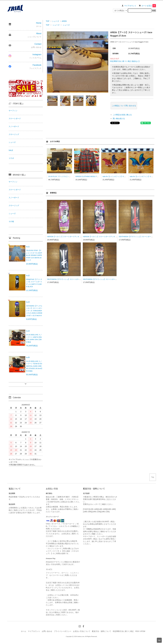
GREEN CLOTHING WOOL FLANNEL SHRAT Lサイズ (95, 176)
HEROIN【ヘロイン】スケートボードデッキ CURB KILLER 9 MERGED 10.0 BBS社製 (114, 237)
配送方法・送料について (102, 631)
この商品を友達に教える (122, 115)
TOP (48, 21)
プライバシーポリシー (63, 631)
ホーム (24, 631)
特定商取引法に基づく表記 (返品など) (125, 61)
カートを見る (149, 6)
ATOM (143, 631)
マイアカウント (130, 6)
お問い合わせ (47, 631)
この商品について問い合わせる (124, 106)
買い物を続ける (119, 119)
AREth (64, 21)
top (159, 640)
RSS (137, 631)
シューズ (56, 21)
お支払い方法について (82, 631)
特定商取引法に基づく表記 (123, 631)
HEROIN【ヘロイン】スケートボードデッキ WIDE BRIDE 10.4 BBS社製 (74, 237)
